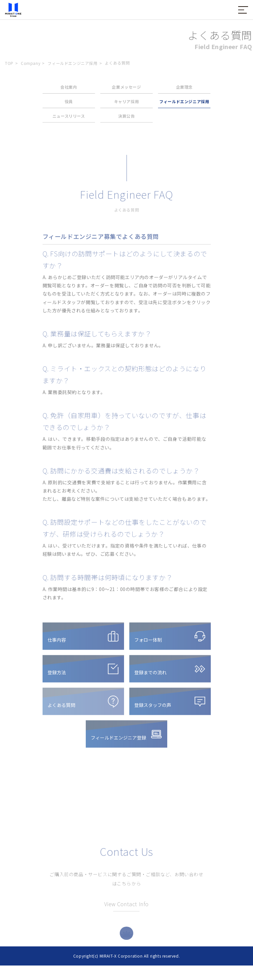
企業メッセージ (126, 88)
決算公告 (126, 117)
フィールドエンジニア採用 (72, 63)
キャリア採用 (127, 103)
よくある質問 (61, 708)
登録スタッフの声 (153, 708)
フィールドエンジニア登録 (118, 740)
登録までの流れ (150, 675)
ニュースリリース (69, 117)
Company (31, 63)
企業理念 (184, 88)
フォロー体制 (148, 642)
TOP (9, 63)
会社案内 (69, 88)
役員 (69, 103)
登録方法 (57, 675)
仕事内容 (57, 642)
